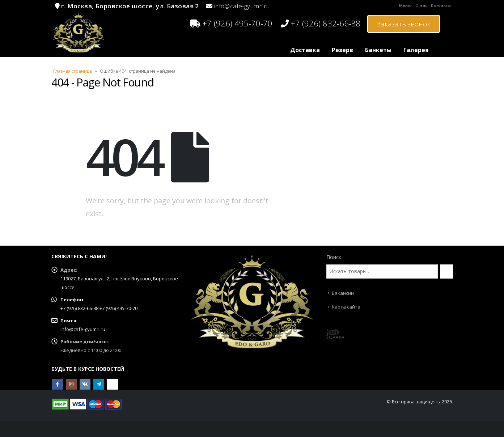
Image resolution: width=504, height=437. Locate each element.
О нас (421, 5)
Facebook (58, 384)
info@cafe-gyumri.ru (242, 6)
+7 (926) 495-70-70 (231, 23)
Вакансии (343, 293)
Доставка (305, 50)
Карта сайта (346, 307)
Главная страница (73, 71)
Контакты (441, 5)
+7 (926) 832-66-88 (321, 23)
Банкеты (378, 50)
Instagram (71, 384)
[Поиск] (446, 271)
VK (85, 384)
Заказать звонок (404, 24)
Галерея (416, 50)
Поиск (334, 257)
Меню (405, 5)
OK (113, 384)
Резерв (342, 50)
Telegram (99, 384)
